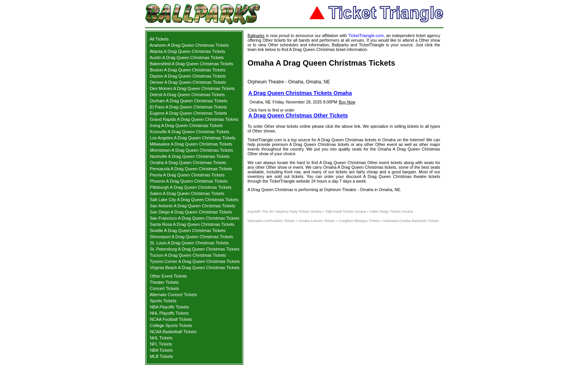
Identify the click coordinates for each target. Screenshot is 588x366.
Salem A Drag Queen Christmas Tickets (187, 193)
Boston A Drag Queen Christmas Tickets (188, 70)
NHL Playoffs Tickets (169, 313)
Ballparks (256, 36)
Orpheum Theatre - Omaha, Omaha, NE (289, 82)
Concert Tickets (165, 288)
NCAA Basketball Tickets (173, 332)
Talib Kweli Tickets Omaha (346, 212)
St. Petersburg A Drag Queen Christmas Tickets (195, 249)
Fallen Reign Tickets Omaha (391, 212)
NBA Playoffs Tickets (169, 307)
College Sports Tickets (171, 325)
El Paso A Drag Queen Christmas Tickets (189, 107)
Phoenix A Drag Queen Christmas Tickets (189, 181)
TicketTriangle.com (366, 36)
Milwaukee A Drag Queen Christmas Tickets (191, 144)
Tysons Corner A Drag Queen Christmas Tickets (195, 261)
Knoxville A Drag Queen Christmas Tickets (190, 132)
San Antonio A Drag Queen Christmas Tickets (193, 206)
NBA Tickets (161, 350)
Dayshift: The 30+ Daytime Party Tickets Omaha (285, 212)
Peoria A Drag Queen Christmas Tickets (187, 175)
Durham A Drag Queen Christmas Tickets (189, 101)
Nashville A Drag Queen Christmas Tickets (190, 156)
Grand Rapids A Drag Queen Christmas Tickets (194, 119)
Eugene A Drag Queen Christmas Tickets (189, 113)
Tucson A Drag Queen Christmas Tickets (188, 255)
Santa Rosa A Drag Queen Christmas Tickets (192, 224)
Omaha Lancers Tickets (317, 221)
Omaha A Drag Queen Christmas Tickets (188, 163)
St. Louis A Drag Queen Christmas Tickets (190, 243)
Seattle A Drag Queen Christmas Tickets (188, 230)
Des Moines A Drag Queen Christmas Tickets (192, 88)
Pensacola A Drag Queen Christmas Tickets (191, 169)
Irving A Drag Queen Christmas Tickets (186, 125)
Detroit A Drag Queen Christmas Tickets (187, 95)
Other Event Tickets (168, 276)
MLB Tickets (162, 356)
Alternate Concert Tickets (173, 295)
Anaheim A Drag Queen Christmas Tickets (189, 45)
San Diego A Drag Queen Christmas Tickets (191, 212)
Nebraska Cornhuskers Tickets (271, 221)
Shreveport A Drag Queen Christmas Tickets (192, 237)
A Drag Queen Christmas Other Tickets (298, 115)
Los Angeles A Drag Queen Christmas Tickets (193, 138)
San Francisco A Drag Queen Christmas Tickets (195, 218)
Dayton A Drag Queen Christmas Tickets (188, 76)
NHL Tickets (161, 338)
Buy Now (347, 102)
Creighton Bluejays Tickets (359, 221)
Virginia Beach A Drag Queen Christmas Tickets (195, 268)
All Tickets (159, 39)
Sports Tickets (163, 301)
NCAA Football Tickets (171, 319)
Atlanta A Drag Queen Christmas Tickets (187, 51)
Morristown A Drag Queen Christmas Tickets (192, 150)
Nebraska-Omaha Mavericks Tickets (411, 221)
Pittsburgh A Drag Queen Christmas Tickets (191, 187)
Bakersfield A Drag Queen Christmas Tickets (192, 64)
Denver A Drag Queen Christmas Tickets (188, 82)
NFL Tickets (161, 344)
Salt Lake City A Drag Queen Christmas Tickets (194, 200)
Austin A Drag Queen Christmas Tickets (187, 58)
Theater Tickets (164, 282)
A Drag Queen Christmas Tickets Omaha (300, 93)
